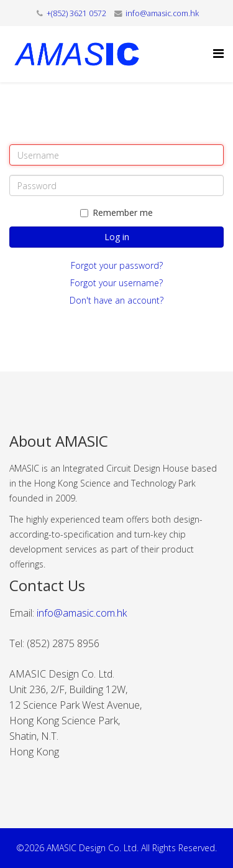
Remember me (116, 212)
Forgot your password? (117, 265)
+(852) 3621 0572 (76, 13)
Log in (117, 237)
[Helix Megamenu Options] (218, 53)
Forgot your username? (116, 283)
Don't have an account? (116, 300)
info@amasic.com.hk (162, 13)
